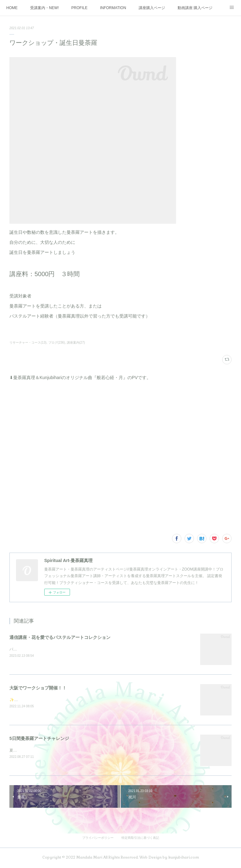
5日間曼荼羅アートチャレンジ (39, 739)
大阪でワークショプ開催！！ (38, 688)
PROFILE (79, 8)
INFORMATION (113, 8)
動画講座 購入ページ (195, 8)
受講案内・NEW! (44, 8)
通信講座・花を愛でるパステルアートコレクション (60, 637)
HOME (12, 8)
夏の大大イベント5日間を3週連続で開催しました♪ (52, 751)
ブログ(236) (57, 343)
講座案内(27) (76, 343)
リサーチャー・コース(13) (28, 343)
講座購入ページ (152, 8)
